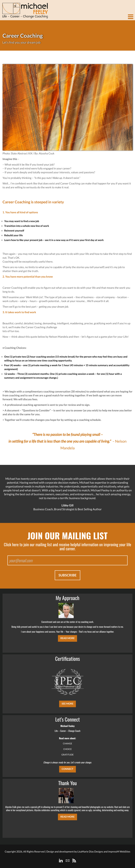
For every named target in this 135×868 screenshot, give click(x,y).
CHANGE (67, 743)
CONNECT (67, 769)
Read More (68, 638)
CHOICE (68, 749)
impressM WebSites (119, 852)
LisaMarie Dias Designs (90, 852)
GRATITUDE (67, 755)
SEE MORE (68, 704)
